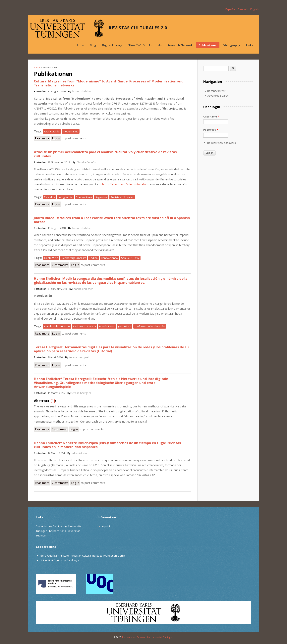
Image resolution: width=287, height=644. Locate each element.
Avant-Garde (52, 131)
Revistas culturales (122, 197)
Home (80, 45)
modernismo (71, 131)
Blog (93, 45)
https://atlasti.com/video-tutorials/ (124, 184)
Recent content (216, 91)
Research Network (180, 45)
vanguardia (66, 197)
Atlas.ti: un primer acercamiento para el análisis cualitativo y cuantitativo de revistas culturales (105, 154)
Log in (56, 138)
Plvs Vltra (50, 197)
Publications (208, 45)
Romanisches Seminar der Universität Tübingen (148, 637)
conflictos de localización (150, 326)
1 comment (59, 429)
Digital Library (112, 45)
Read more (43, 138)
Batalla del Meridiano (57, 326)
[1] (53, 401)
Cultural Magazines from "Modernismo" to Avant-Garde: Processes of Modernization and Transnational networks (109, 83)
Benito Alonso (109, 258)
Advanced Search (218, 96)
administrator (80, 453)
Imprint (106, 526)
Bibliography (231, 45)
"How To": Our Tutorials (145, 45)
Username (211, 116)
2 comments (60, 265)
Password (211, 130)
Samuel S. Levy (130, 258)
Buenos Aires (84, 197)
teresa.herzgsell (79, 357)
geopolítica (125, 326)
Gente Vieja (51, 258)
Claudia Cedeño (86, 162)
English (255, 9)
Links (250, 45)
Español (230, 9)
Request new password (222, 143)
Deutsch (243, 9)
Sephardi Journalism (74, 258)
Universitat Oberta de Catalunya (59, 560)
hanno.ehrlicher (82, 91)
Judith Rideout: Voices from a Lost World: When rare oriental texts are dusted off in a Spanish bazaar (112, 220)
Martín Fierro (107, 326)
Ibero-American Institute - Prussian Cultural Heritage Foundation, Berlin (82, 556)
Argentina (101, 197)
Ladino (94, 258)
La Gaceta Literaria (85, 326)
